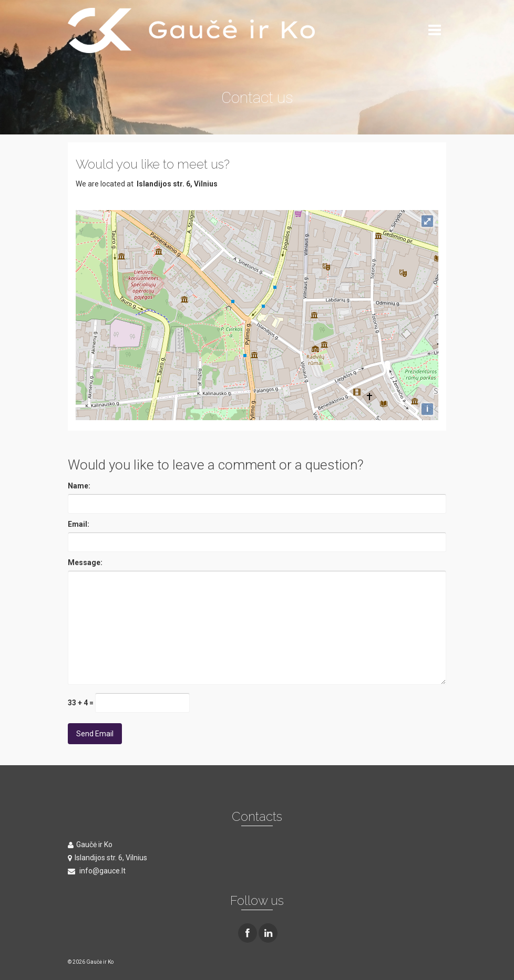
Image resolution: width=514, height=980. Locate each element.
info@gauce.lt (97, 871)
